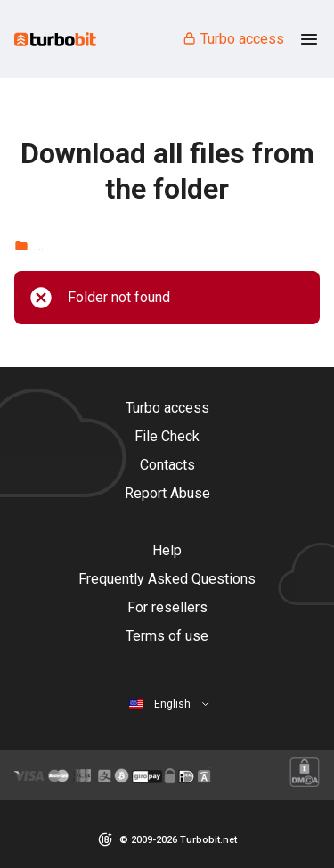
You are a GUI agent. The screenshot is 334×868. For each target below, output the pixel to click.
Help (167, 550)
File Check (167, 436)
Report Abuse (167, 493)
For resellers (167, 607)
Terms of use (167, 636)
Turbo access (233, 39)
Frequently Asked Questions (167, 579)
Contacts (167, 465)
